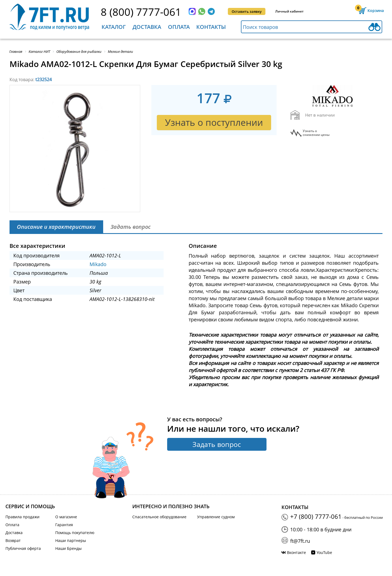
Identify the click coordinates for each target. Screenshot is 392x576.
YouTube (324, 552)
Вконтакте (296, 552)
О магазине (66, 517)
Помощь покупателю (75, 533)
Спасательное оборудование (159, 517)
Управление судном (216, 517)
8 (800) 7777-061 (141, 12)
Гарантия (64, 525)
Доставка (147, 27)
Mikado (98, 264)
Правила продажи (22, 517)
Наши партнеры (71, 540)
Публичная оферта (23, 548)
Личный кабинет (289, 11)
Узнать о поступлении (214, 122)
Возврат (13, 540)
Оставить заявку (247, 11)
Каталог (114, 27)
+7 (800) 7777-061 (316, 516)
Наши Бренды (68, 548)
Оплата (179, 27)
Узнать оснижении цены (316, 133)
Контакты (211, 27)
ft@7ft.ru (300, 541)
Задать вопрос (217, 444)
